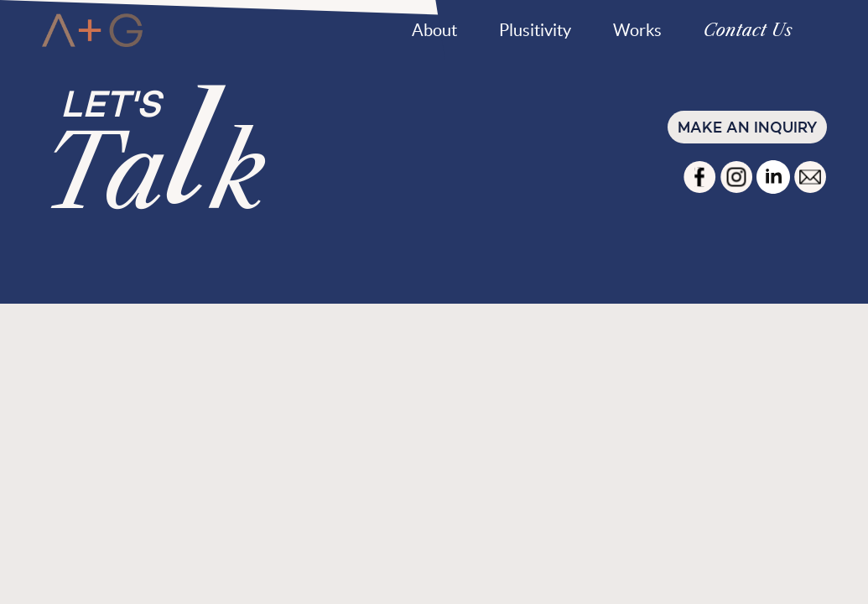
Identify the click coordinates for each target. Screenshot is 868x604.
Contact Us (748, 30)
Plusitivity (535, 30)
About (434, 30)
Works (637, 30)
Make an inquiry (747, 127)
